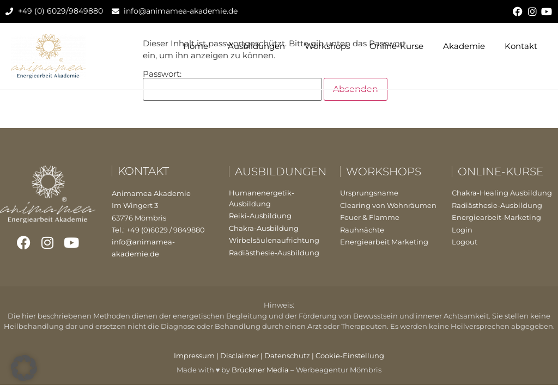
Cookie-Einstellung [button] (350, 356)
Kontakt (521, 46)
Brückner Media (260, 370)
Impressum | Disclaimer (216, 356)
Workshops (327, 46)
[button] (24, 368)
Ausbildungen (256, 46)
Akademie (464, 46)
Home (196, 46)
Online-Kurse (396, 46)
